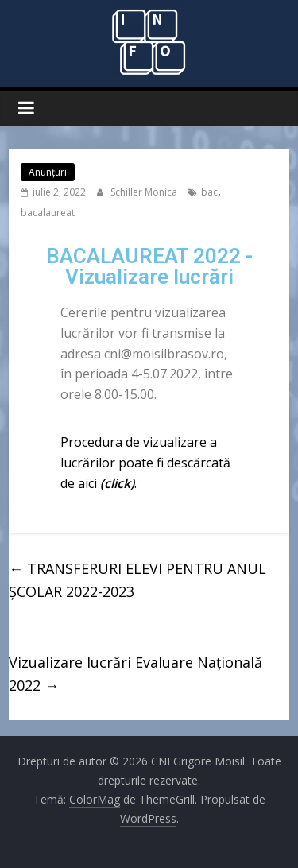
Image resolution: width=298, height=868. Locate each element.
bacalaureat (48, 213)
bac (209, 192)
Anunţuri (48, 172)
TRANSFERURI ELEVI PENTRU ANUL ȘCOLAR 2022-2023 (137, 580)
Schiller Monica (145, 192)
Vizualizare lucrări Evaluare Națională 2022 (135, 674)
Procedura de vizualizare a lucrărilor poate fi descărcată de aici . (145, 462)
